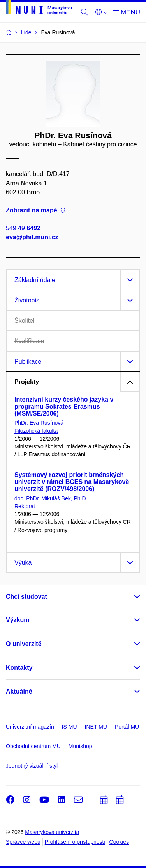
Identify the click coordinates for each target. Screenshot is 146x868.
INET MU (96, 727)
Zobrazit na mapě (35, 210)
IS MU (69, 727)
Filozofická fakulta (36, 431)
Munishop (80, 746)
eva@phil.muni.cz (32, 237)
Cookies (119, 842)
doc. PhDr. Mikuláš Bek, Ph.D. (51, 498)
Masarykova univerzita (52, 832)
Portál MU (127, 727)
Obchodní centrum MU (33, 746)
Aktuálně (19, 691)
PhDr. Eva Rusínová (39, 423)
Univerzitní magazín (30, 727)
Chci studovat (26, 597)
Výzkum (18, 620)
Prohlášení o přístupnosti (75, 842)
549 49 (23, 229)
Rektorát (25, 506)
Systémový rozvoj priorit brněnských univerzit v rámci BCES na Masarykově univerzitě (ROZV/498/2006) (72, 482)
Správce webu (23, 842)
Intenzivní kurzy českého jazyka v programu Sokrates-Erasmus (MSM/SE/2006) (64, 406)
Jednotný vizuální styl (32, 766)
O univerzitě (24, 644)
